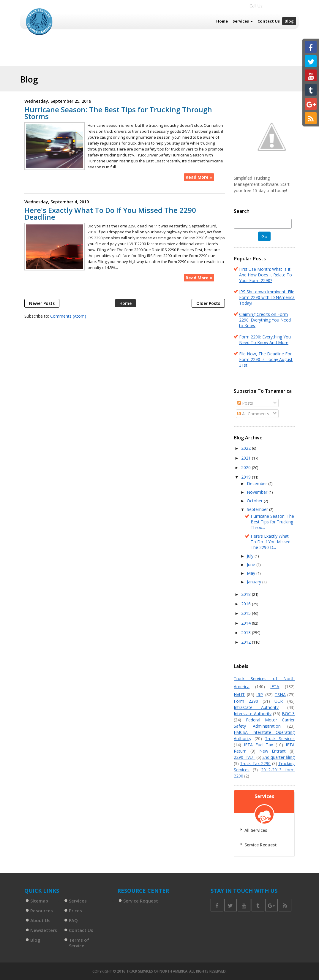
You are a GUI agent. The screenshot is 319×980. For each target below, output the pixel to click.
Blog (289, 21)
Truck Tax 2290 (255, 763)
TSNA (280, 695)
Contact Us (269, 21)
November (258, 492)
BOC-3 (288, 714)
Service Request (261, 845)
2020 (247, 467)
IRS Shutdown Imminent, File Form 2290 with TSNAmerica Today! (267, 297)
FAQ (73, 920)
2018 (247, 594)
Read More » (199, 177)
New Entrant (273, 751)
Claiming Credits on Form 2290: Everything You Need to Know (265, 320)
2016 (247, 604)
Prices (75, 911)
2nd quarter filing (278, 757)
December (258, 483)
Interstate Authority (253, 714)
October (255, 501)
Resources (42, 911)
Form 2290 (246, 701)
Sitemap (39, 901)
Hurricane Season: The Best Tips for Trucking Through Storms (118, 113)
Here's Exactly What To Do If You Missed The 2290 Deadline (110, 214)
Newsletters (44, 930)
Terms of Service (79, 943)
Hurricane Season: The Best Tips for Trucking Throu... (272, 522)
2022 (247, 448)
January (255, 582)
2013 (247, 633)
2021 (247, 458)
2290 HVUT (245, 757)
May (252, 573)
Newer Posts (42, 303)
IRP (260, 695)
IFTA (275, 687)
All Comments (253, 414)
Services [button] (243, 21)
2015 (247, 613)
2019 (247, 477)
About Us (40, 920)
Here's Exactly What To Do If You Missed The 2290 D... (271, 542)
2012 (247, 642)
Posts (245, 403)
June (252, 565)
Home (222, 21)
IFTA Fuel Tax (259, 745)
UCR (279, 701)
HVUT (239, 695)
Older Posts (208, 303)
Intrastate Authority (256, 707)
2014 (247, 623)
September (258, 509)
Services (78, 901)
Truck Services (280, 738)
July (251, 556)
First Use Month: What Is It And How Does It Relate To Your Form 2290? (266, 275)
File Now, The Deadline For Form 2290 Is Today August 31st (266, 359)
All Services (256, 830)
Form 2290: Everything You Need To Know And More (265, 340)
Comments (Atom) (68, 316)
